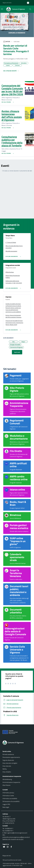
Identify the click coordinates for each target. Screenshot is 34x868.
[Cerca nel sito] (30, 9)
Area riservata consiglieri (10, 763)
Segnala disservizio (8, 760)
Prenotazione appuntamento (11, 757)
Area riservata (7, 766)
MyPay (5, 769)
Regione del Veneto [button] (7, 3)
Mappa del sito (7, 856)
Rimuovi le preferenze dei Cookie (12, 860)
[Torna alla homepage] (17, 743)
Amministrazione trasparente (11, 782)
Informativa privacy (8, 793)
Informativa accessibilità (10, 798)
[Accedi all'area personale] (29, 3)
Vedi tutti (17, 352)
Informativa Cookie (8, 796)
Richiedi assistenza (8, 754)
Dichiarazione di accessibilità (11, 801)
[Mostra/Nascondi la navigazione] (2, 9)
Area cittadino (7, 772)
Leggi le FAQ (6, 804)
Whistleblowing (7, 779)
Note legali (6, 807)
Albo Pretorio (6, 785)
